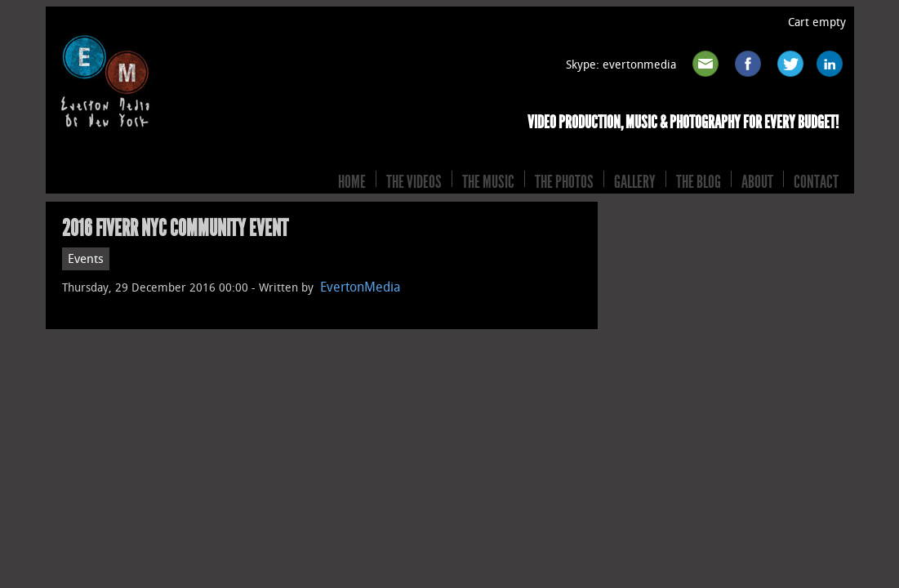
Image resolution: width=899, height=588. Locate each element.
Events (86, 259)
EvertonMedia (360, 287)
